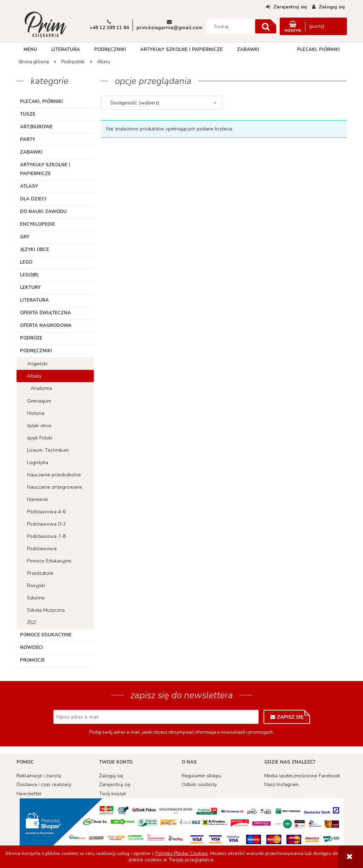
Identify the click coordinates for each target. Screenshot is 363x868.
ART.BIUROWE (36, 127)
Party (28, 140)
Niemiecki (38, 499)
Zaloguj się (111, 776)
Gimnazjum (39, 401)
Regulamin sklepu (202, 776)
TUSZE (28, 114)
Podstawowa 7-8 (46, 536)
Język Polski (40, 438)
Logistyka (38, 462)
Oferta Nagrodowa (46, 326)
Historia (36, 413)
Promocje (33, 660)
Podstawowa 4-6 (46, 512)
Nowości (31, 648)
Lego (26, 262)
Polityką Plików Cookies (181, 853)
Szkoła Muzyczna (46, 610)
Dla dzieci (33, 199)
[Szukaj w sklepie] (231, 26)
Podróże (31, 338)
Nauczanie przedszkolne (54, 475)
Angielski (37, 364)
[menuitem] (30, 50)
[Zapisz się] (287, 717)
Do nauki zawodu (43, 212)
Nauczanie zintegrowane (55, 487)
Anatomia (41, 388)
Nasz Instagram (281, 785)
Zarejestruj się (115, 785)
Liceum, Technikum (48, 450)
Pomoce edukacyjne (46, 635)
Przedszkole (40, 573)
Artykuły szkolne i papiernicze (45, 169)
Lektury (30, 288)
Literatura (34, 300)
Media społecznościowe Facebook (302, 776)
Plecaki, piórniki (41, 102)
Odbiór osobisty (199, 785)
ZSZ (31, 622)
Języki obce (35, 250)
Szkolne (36, 598)
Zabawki (31, 152)
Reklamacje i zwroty (39, 776)
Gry (25, 237)
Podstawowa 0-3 (46, 524)
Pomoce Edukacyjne (49, 561)
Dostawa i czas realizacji (44, 785)
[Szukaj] (266, 26)
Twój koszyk (113, 794)
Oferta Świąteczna (46, 313)
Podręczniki (36, 351)
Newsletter (29, 794)
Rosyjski (36, 586)
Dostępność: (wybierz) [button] (135, 103)
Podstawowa (42, 549)
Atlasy (29, 186)
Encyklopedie (38, 224)
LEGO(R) (29, 275)
